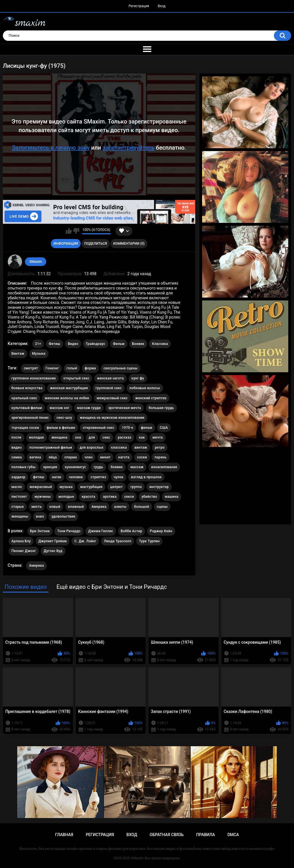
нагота (124, 457)
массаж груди (89, 408)
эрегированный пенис (30, 418)
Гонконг (52, 368)
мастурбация (92, 487)
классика (119, 447)
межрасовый (41, 487)
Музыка (39, 354)
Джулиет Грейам (53, 541)
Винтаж (18, 354)
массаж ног (60, 408)
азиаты (120, 507)
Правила (205, 835)
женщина (59, 437)
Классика (160, 344)
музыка (66, 487)
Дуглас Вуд (53, 551)
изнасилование (164, 467)
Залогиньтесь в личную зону (51, 147)
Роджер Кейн (161, 531)
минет (106, 457)
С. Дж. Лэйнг (85, 541)
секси (129, 497)
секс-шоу (64, 418)
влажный (76, 507)
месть (37, 507)
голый (72, 368)
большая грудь (161, 408)
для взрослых (91, 447)
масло (17, 487)
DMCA (233, 835)
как (142, 437)
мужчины (43, 497)
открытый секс (77, 378)
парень (160, 457)
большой (142, 507)
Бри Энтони (40, 531)
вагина (35, 457)
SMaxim (36, 262)
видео (17, 447)
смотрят (31, 368)
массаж (137, 467)
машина (172, 497)
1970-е (127, 428)
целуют (117, 487)
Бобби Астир (132, 531)
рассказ (124, 437)
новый (55, 507)
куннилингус (76, 467)
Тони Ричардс (69, 531)
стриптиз (98, 477)
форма (90, 368)
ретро (160, 447)
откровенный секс (98, 428)
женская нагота (110, 378)
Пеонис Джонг (24, 551)
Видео (73, 344)
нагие (57, 477)
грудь (98, 467)
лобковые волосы (145, 388)
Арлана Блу (21, 541)
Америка (99, 507)
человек (76, 477)
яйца (53, 457)
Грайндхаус (95, 344)
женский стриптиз (151, 398)
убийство (149, 497)
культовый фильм (27, 408)
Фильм (119, 344)
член (88, 457)
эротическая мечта (125, 408)
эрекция (50, 467)
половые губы (24, 467)
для (92, 437)
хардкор (19, 477)
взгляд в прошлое (146, 477)
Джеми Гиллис (101, 531)
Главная (64, 835)
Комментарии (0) (129, 244)
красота (89, 497)
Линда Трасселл (118, 541)
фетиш (39, 477)
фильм (147, 428)
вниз (40, 516)
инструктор (159, 487)
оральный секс (24, 398)
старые (18, 507)
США (164, 428)
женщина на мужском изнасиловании (112, 418)
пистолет (19, 497)
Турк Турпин (149, 541)
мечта (158, 437)
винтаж (141, 447)
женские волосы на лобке (67, 398)
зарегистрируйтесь (128, 147)
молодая (36, 437)
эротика (110, 497)
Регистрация (139, 6)
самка (17, 457)
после (17, 437)
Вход (161, 6)
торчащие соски (25, 428)
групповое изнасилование (34, 378)
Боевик (138, 344)
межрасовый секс (112, 398)
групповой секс (109, 388)
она (78, 437)
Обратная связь (167, 835)
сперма (71, 457)
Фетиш (55, 344)
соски (142, 457)
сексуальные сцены (121, 368)
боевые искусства (27, 388)
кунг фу (138, 378)
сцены (162, 507)
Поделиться (95, 244)
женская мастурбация (69, 388)
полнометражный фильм (51, 447)
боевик (117, 467)
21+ (38, 344)
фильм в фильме (61, 428)
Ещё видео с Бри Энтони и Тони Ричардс (112, 587)
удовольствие (63, 516)
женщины (20, 516)
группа (136, 487)
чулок (119, 477)
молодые (66, 497)
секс (106, 437)
